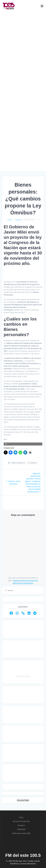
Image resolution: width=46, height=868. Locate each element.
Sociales (19, 219)
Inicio (21, 817)
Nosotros (21, 825)
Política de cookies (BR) (21, 833)
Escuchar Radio (23, 800)
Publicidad (21, 829)
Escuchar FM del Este (21, 821)
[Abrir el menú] (6, 444)
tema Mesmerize (29, 864)
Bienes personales (18, 463)
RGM (10, 219)
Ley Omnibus (32, 463)
